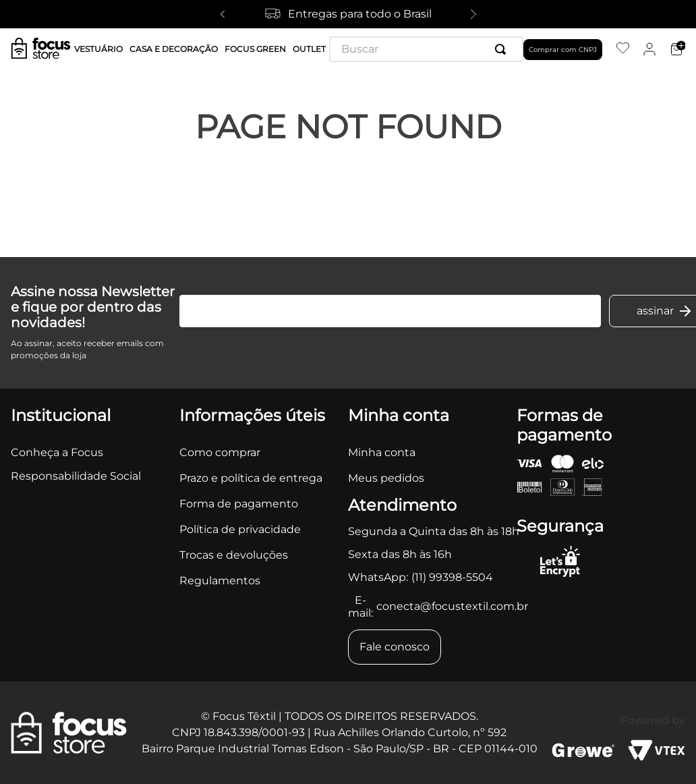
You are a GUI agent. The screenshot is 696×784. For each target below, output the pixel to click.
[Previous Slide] (223, 14)
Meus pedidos (386, 478)
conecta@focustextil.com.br (452, 606)
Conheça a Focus (57, 452)
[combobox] (426, 49)
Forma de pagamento (239, 504)
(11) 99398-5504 (452, 577)
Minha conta (382, 452)
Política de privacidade (240, 529)
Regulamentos (220, 581)
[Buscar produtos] (503, 49)
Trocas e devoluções (234, 555)
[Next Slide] (473, 14)
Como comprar (220, 452)
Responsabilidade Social (76, 476)
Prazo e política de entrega (251, 478)
